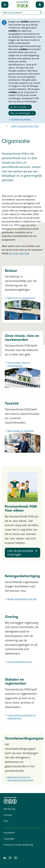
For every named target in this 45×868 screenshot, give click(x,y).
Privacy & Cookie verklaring (18, 845)
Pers (6, 821)
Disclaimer (9, 833)
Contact (8, 815)
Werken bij (9, 809)
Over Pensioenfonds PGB (25, 126)
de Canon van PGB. (19, 253)
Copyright (9, 839)
